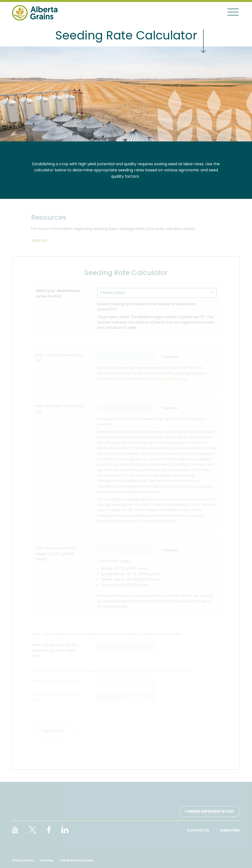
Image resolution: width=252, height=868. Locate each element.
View (37, 241)
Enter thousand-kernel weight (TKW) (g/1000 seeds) (56, 554)
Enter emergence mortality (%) (59, 409)
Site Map (47, 860)
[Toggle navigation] (233, 12)
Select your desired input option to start (58, 293)
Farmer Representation (209, 811)
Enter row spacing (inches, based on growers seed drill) (55, 650)
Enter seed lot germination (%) (59, 358)
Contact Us (198, 830)
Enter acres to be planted (55, 681)
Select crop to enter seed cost (55, 697)
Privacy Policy (23, 860)
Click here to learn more (166, 379)
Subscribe (230, 830)
